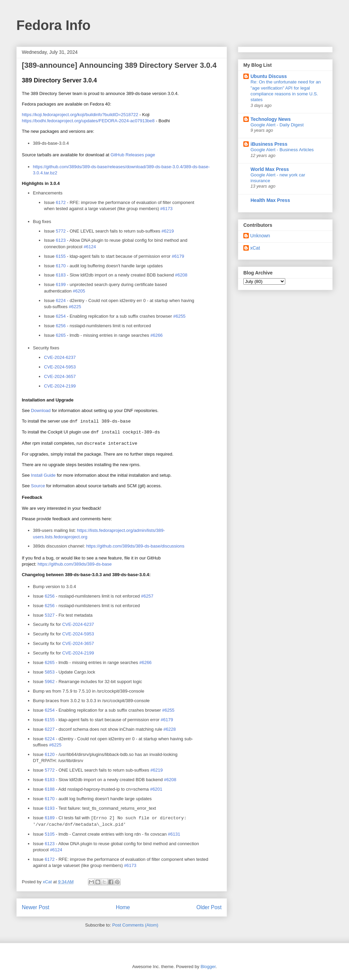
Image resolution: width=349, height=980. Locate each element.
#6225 (75, 307)
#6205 (79, 291)
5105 (50, 834)
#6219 (168, 231)
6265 (61, 335)
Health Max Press (270, 200)
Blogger (208, 967)
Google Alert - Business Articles (282, 150)
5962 (50, 682)
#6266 (156, 335)
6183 (61, 275)
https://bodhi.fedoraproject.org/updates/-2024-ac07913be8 (88, 121)
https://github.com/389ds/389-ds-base (75, 564)
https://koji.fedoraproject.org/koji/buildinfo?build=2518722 (80, 115)
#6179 (178, 256)
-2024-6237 (78, 624)
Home (123, 907)
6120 (50, 754)
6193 (50, 808)
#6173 (166, 209)
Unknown (260, 236)
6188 (50, 789)
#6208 (181, 275)
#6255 (179, 316)
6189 (50, 818)
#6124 (90, 247)
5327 (50, 615)
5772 (61, 231)
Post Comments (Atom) (135, 925)
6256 (61, 326)
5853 (50, 672)
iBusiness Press (269, 144)
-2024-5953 (78, 634)
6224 (61, 301)
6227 (50, 729)
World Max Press (270, 169)
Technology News (271, 119)
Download (41, 410)
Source (38, 486)
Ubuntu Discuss (269, 76)
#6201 (156, 789)
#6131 (174, 834)
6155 (61, 256)
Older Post (209, 907)
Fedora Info (54, 25)
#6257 (147, 596)
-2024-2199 (78, 653)
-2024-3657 (78, 643)
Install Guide (43, 475)
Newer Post (36, 907)
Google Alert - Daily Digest (277, 125)
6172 (61, 202)
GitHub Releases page (133, 155)
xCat (255, 248)
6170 (61, 266)
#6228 (170, 729)
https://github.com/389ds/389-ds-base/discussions (135, 546)
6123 (61, 240)
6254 (61, 316)
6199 (61, 284)
